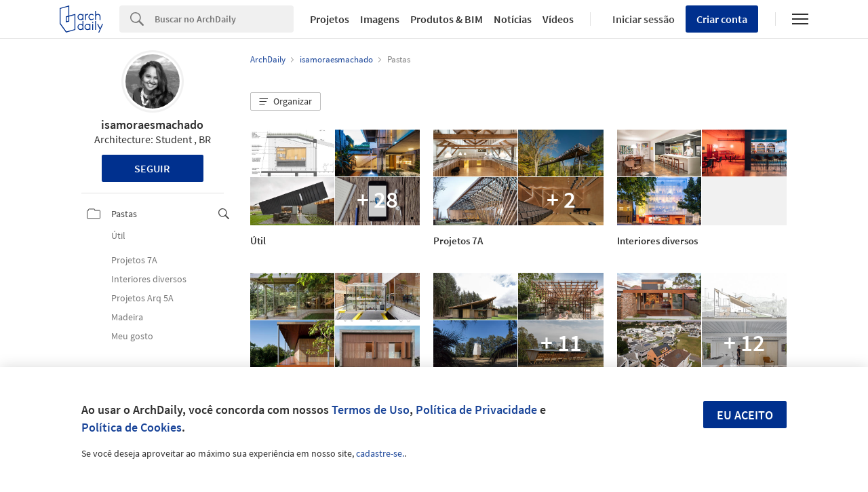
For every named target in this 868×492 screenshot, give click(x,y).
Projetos (330, 19)
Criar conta (722, 19)
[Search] (224, 19)
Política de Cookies (132, 427)
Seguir (152, 168)
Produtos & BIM (447, 19)
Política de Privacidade (476, 410)
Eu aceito (745, 415)
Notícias (513, 19)
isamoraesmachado (152, 125)
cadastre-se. (380, 453)
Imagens (380, 19)
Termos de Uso (371, 410)
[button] (285, 102)
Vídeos (558, 19)
